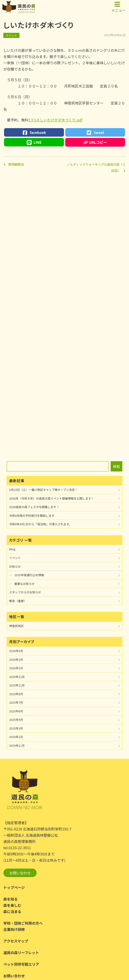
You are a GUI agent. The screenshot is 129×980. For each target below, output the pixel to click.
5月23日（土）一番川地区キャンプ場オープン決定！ (43, 490)
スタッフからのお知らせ (25, 592)
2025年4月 (16, 720)
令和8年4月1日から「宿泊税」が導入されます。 (40, 524)
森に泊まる (12, 911)
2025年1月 (16, 737)
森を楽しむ (12, 905)
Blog (12, 549)
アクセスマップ (16, 941)
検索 (116, 466)
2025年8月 (16, 694)
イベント (11, 35)
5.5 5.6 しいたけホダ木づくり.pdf (55, 120)
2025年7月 (16, 702)
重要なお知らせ (24, 584)
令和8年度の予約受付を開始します (32, 516)
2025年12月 (17, 677)
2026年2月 (16, 660)
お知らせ (15, 566)
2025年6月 (16, 711)
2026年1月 (16, 668)
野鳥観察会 (16, 164)
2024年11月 (17, 745)
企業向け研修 (14, 929)
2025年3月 (16, 728)
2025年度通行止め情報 (29, 575)
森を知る (11, 899)
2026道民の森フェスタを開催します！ (34, 507)
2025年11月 (17, 685)
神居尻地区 (16, 626)
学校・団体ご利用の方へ (23, 923)
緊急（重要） (18, 601)
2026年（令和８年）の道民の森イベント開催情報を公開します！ (52, 498)
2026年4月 (16, 651)
